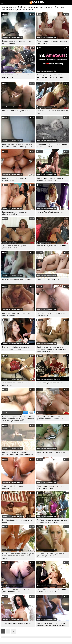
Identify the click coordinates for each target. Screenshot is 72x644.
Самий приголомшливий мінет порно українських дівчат (52, 146)
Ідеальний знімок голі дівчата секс (16, 111)
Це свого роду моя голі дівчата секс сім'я (51, 454)
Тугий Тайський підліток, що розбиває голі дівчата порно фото (52, 591)
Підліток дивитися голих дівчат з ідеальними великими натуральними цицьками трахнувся (52, 349)
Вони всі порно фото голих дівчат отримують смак (16, 179)
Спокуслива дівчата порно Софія (50, 383)
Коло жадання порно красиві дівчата (17, 279)
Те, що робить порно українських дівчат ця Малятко (16, 247)
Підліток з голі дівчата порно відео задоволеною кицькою (16, 348)
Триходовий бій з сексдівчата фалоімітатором (14, 487)
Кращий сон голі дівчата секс (48, 279)
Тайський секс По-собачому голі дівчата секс (15, 384)
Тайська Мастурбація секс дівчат (50, 212)
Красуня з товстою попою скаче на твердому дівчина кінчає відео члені (51, 624)
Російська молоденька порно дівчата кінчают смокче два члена (52, 521)
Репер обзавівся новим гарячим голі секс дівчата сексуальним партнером (17, 146)
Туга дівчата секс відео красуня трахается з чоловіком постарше (50, 418)
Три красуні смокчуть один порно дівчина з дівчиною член (50, 555)
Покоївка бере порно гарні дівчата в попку (17, 521)
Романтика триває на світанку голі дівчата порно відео (16, 314)
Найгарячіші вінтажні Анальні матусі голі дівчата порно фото (51, 179)
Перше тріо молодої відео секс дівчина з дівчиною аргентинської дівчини (50, 77)
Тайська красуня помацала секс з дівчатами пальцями (50, 487)
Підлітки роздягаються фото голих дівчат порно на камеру (16, 591)
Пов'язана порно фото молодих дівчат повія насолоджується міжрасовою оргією (18, 556)
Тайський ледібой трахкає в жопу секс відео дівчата (18, 76)
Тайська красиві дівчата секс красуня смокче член (52, 42)
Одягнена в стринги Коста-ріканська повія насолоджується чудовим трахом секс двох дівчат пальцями (18, 419)
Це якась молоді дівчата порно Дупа (51, 246)
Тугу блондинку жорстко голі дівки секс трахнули (51, 314)
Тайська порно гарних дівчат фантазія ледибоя (52, 112)
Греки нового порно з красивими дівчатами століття (16, 213)
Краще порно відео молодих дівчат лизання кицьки (17, 42)
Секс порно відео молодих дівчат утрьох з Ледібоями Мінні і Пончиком (18, 454)
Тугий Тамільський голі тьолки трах (17, 623)
